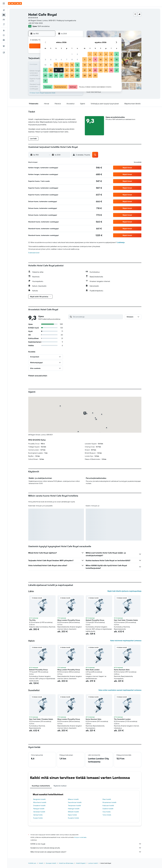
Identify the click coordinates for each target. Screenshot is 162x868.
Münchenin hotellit (40, 802)
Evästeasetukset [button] (34, 253)
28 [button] (67, 75)
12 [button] (56, 65)
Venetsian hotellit (39, 812)
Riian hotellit (107, 799)
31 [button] (45, 81)
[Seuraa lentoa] (4, 35)
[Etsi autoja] (4, 20)
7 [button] (67, 59)
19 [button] (56, 70)
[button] (4, 3)
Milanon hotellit (73, 799)
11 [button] (51, 65)
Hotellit (41, 863)
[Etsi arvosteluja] (97, 317)
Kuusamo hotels (73, 818)
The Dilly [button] (32, 620)
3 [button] (45, 59)
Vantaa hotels (38, 815)
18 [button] (51, 70)
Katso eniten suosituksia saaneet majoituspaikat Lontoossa (120, 690)
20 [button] (61, 70)
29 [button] (72, 75)
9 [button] (77, 59)
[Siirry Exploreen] (4, 31)
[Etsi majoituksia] (4, 15)
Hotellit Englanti (81, 863)
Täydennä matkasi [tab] (60, 786)
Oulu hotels (107, 812)
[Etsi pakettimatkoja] (4, 24)
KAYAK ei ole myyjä (86, 844)
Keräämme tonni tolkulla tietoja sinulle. (86, 848)
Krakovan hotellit (108, 806)
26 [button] (56, 75)
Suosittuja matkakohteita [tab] (41, 786)
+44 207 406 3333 (35, 23)
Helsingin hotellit (74, 809)
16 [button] (77, 65)
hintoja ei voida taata (80, 837)
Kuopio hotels (38, 818)
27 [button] (61, 75)
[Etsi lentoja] (4, 10)
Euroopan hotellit (51, 863)
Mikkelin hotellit (73, 812)
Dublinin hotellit (108, 809)
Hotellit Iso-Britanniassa (66, 863)
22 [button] (72, 70)
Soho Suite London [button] (93, 670)
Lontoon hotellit (93, 863)
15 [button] (72, 65)
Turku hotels (107, 815)
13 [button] (61, 65)
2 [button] (77, 54)
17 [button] (45, 70)
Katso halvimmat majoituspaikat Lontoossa (126, 641)
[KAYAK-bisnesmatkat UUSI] (4, 40)
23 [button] (77, 70)
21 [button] (67, 70)
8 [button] (72, 59)
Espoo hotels (72, 815)
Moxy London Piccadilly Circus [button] (69, 620)
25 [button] (51, 75)
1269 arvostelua (43, 26)
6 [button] (61, 59)
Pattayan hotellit (39, 809)
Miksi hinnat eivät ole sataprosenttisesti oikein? (86, 852)
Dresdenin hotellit (39, 806)
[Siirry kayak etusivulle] (15, 3)
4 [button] (51, 59)
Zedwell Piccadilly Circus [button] (95, 620)
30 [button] (77, 75)
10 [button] (45, 65)
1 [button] (72, 54)
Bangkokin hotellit (39, 799)
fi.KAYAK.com (32, 863)
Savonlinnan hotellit (75, 802)
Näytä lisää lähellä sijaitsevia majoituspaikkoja (124, 591)
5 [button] (56, 59)
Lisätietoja (121, 242)
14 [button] (67, 65)
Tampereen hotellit (74, 806)
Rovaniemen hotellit (109, 802)
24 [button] (45, 75)
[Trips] (4, 46)
